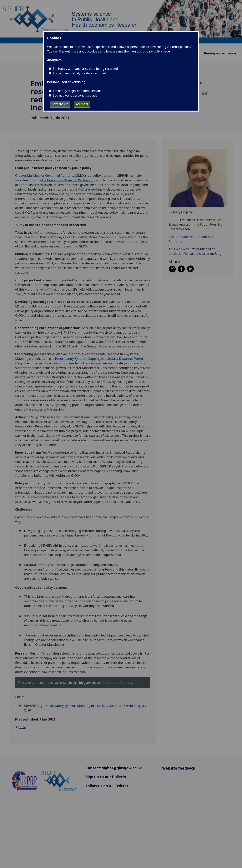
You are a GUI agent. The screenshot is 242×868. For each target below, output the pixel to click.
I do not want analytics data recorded (79, 73)
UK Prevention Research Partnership (68, 180)
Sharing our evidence (220, 53)
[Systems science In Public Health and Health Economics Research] (121, 22)
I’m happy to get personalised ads (77, 91)
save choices (60, 104)
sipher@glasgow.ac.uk (122, 768)
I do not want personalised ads (75, 95)
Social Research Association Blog (198, 254)
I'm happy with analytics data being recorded (85, 69)
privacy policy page (156, 51)
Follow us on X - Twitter (107, 786)
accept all (82, 104)
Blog (23, 727)
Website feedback (179, 768)
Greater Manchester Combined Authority (45, 176)
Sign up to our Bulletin (106, 777)
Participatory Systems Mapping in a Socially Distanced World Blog (92, 706)
